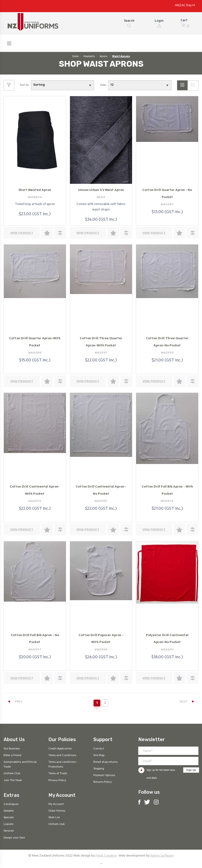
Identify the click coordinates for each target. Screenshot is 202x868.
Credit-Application (60, 749)
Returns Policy (103, 782)
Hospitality (89, 57)
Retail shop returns (105, 762)
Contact (99, 749)
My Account (56, 804)
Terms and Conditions (62, 756)
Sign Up (191, 770)
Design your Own (14, 838)
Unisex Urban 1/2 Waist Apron (101, 190)
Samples (9, 811)
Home (75, 57)
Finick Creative (106, 856)
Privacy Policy (57, 781)
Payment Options (104, 776)
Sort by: (24, 85)
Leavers (8, 824)
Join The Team (13, 781)
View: (103, 85)
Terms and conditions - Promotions (63, 765)
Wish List (54, 818)
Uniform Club (12, 774)
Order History (57, 811)
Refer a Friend (12, 756)
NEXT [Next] (187, 702)
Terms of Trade (58, 774)
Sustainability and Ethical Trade (20, 765)
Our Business (12, 749)
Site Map (99, 756)
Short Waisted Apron (35, 190)
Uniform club (56, 824)
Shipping (99, 769)
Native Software (162, 856)
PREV (15, 702)
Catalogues (11, 804)
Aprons (103, 57)
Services (9, 831)
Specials (9, 818)
